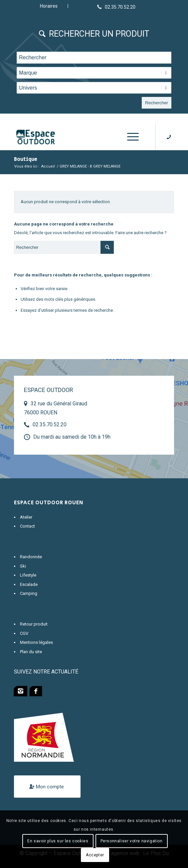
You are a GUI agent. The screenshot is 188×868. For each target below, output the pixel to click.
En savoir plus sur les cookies (58, 841)
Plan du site (31, 652)
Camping (29, 593)
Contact (27, 526)
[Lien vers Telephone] (116, 7)
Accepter (95, 855)
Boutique (26, 159)
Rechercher (157, 103)
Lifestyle (28, 575)
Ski (23, 566)
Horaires (49, 6)
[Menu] (130, 137)
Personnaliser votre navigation (132, 841)
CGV (24, 633)
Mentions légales (36, 642)
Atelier (26, 517)
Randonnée (31, 557)
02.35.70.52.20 (50, 425)
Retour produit (34, 624)
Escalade (29, 584)
